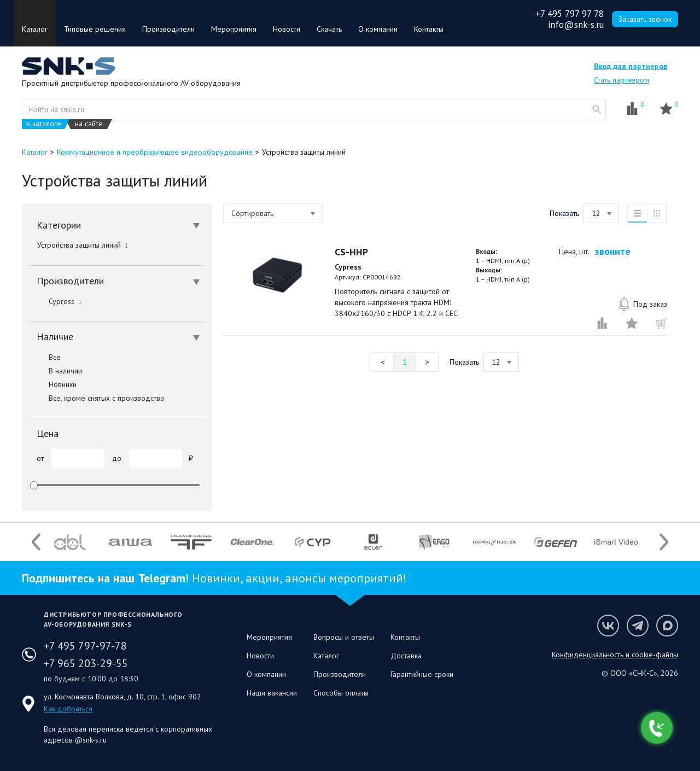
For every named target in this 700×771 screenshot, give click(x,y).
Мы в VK (608, 626)
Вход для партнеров (631, 66)
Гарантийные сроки (422, 674)
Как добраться (68, 709)
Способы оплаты (341, 693)
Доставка (406, 656)
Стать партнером (622, 80)
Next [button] (664, 542)
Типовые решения (95, 29)
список (637, 213)
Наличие (118, 337)
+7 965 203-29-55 (86, 663)
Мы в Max (667, 626)
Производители (168, 29)
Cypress (55, 301)
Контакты (429, 29)
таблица (657, 213)
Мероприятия (234, 29)
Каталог (35, 29)
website (597, 109)
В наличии (55, 371)
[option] (70, 542)
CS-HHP (351, 252)
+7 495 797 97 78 (570, 14)
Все (45, 357)
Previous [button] (36, 542)
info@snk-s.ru (576, 25)
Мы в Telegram (638, 626)
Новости (287, 29)
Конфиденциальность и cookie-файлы (615, 655)
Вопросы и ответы (344, 637)
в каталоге (44, 124)
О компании (378, 29)
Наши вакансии (272, 693)
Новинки (52, 384)
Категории (118, 225)
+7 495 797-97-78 (85, 646)
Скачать (329, 29)
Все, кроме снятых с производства (96, 398)
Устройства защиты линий (83, 245)
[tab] (117, 225)
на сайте (89, 124)
